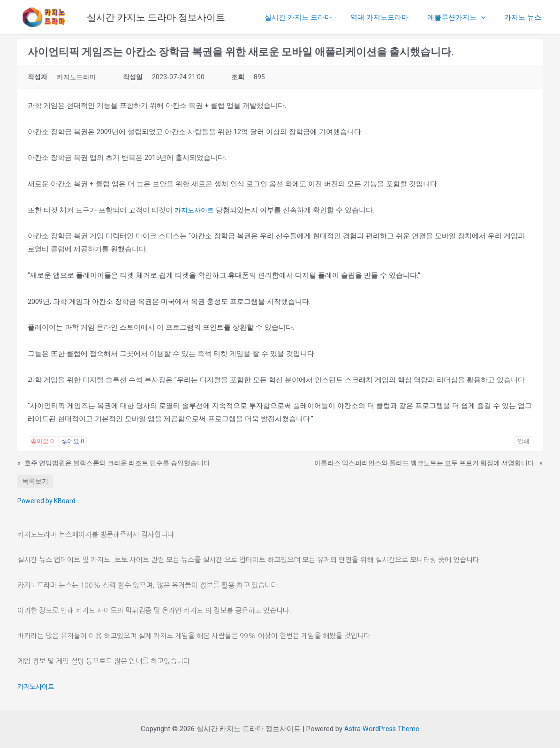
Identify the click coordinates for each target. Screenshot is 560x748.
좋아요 (42, 441)
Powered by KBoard (46, 501)
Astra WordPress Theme (382, 729)
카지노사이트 (196, 210)
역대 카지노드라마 (391, 17)
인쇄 (523, 441)
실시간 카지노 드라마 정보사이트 (156, 17)
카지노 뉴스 (525, 17)
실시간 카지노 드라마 (314, 17)
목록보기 (35, 481)
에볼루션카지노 (463, 17)
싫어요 (72, 441)
